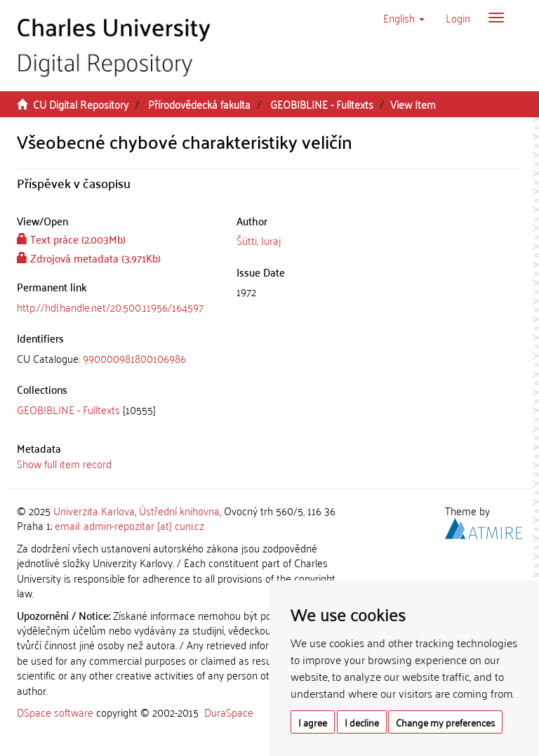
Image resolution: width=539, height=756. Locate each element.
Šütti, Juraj (259, 240)
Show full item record (64, 463)
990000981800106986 (134, 358)
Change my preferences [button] (445, 722)
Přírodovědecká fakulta (199, 104)
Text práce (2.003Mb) (71, 239)
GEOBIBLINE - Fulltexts (322, 104)
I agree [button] (313, 722)
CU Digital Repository (81, 104)
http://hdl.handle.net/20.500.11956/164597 (110, 307)
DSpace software (55, 712)
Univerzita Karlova (94, 510)
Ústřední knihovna (179, 510)
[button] (404, 18)
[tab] (116, 358)
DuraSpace (229, 712)
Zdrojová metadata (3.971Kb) (89, 258)
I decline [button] (362, 722)
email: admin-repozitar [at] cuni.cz (129, 525)
